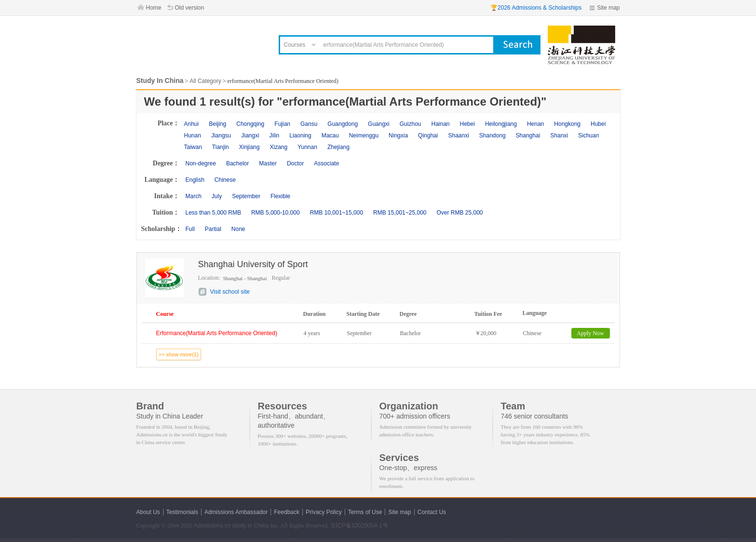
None (238, 229)
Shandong (493, 135)
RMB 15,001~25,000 (400, 213)
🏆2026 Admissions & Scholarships (536, 8)
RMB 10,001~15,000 (337, 213)
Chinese (225, 180)
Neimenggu (364, 135)
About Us (148, 512)
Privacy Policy (324, 512)
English (195, 180)
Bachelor (237, 163)
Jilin (275, 135)
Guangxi (379, 124)
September (246, 196)
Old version (190, 8)
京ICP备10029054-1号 (359, 526)
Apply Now (590, 333)
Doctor (295, 163)
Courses (295, 45)
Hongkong (567, 124)
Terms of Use (365, 512)
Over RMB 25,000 (459, 213)
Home (154, 8)
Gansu (309, 124)
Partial (213, 229)
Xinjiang (250, 147)
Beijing (217, 124)
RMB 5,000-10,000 (276, 213)
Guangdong (343, 124)
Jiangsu (221, 135)
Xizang (278, 147)
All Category (205, 81)
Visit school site (230, 292)
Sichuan (588, 135)
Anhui (192, 124)
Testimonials (182, 512)
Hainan (440, 124)
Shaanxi (458, 135)
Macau (330, 135)
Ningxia (398, 135)
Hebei (467, 124)
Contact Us (432, 512)
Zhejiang (338, 147)
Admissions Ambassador (236, 512)
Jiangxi (250, 135)
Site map (608, 8)
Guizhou (411, 124)
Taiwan (193, 147)
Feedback (287, 512)
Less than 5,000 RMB (213, 213)
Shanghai (528, 135)
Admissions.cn (212, 526)
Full (190, 229)
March (194, 196)
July (217, 196)
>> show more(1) (179, 354)
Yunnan (307, 147)
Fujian (282, 124)
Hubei (598, 124)
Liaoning (300, 135)
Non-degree (201, 163)
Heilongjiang (501, 124)
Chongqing (250, 124)
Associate (326, 163)
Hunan (193, 135)
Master (268, 163)
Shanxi (559, 135)
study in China (251, 526)
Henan (535, 124)
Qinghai (428, 135)
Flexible (280, 196)
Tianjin (221, 147)
